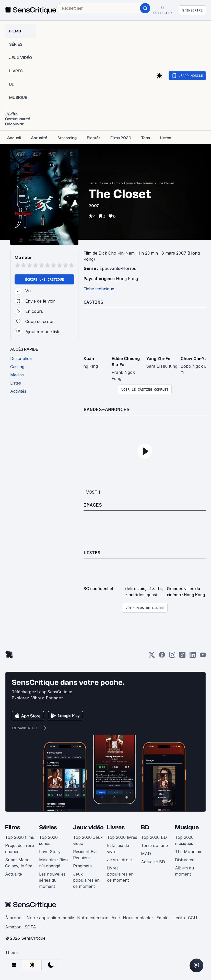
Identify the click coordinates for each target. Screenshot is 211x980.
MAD (146, 853)
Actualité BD (153, 861)
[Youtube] (203, 656)
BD (145, 827)
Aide (116, 917)
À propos (14, 917)
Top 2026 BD (154, 837)
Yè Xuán (86, 358)
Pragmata (82, 865)
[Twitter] (152, 656)
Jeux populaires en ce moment (86, 880)
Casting (94, 302)
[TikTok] (182, 656)
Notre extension (93, 917)
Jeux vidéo (88, 827)
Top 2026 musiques (184, 840)
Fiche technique (99, 289)
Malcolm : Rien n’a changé (53, 862)
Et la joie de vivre (118, 848)
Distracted (185, 859)
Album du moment (184, 870)
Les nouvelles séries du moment (52, 880)
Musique (187, 827)
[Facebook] (162, 656)
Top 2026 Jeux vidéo (88, 840)
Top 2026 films (20, 837)
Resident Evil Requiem (85, 854)
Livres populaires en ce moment (120, 874)
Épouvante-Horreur (139, 183)
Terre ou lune (154, 845)
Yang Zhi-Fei (159, 358)
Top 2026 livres (122, 837)
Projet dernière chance (20, 848)
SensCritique (98, 183)
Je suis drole (119, 859)
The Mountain (189, 851)
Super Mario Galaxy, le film (19, 862)
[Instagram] (172, 656)
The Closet (166, 183)
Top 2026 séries (48, 840)
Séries (48, 827)
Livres (116, 827)
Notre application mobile (50, 917)
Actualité (14, 874)
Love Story (50, 851)
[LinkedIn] (193, 656)
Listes (93, 552)
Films (116, 183)
